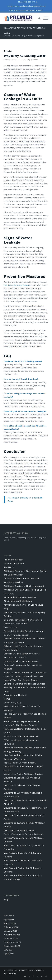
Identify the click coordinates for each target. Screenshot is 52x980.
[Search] (38, 18)
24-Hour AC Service (14, 564)
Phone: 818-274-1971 (27, 2)
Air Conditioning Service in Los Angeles (23, 605)
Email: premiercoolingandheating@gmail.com (27, 6)
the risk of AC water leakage (17, 285)
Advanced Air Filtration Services (20, 597)
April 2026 (9, 920)
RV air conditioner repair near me (21, 736)
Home (7, 699)
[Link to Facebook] (29, 977)
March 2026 (10, 923)
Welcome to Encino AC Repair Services (24, 774)
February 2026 (11, 927)
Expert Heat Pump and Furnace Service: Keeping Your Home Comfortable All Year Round (25, 688)
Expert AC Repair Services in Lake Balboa (25, 673)
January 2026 (11, 931)
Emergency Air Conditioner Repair (21, 661)
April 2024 (9, 954)
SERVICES (9, 744)
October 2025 (11, 939)
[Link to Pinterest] (46, 977)
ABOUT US (9, 567)
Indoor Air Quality (13, 703)
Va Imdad (34, 60)
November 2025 (12, 935)
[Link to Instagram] (38, 977)
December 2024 (12, 946)
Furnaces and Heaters (15, 695)
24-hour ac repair (13, 560)
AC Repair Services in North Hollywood (24, 586)
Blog (24, 60)
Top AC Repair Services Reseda (20, 763)
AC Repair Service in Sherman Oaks (22, 579)
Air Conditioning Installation (18, 601)
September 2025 (12, 942)
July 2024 (9, 950)
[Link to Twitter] (42, 977)
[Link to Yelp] (34, 977)
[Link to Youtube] (25, 977)
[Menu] (44, 18)
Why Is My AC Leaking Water (25, 56)
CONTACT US (11, 627)
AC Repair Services (14, 582)
